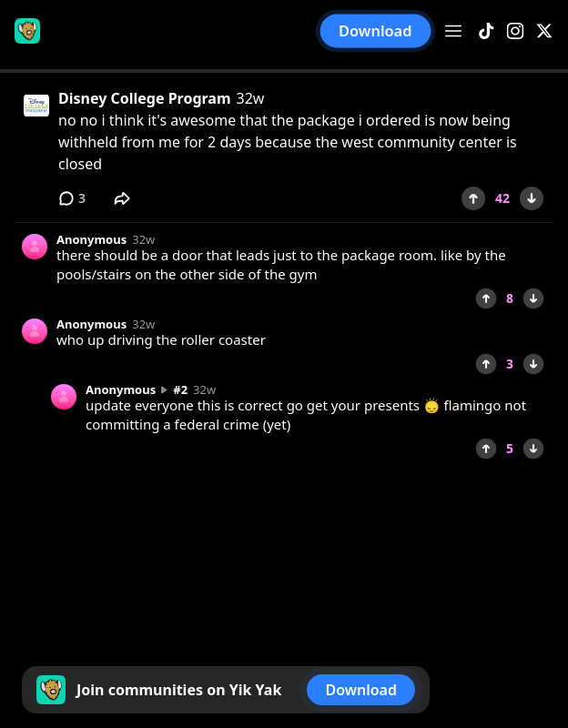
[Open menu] (453, 31)
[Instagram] (515, 31)
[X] (544, 31)
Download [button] (376, 31)
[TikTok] (486, 31)
